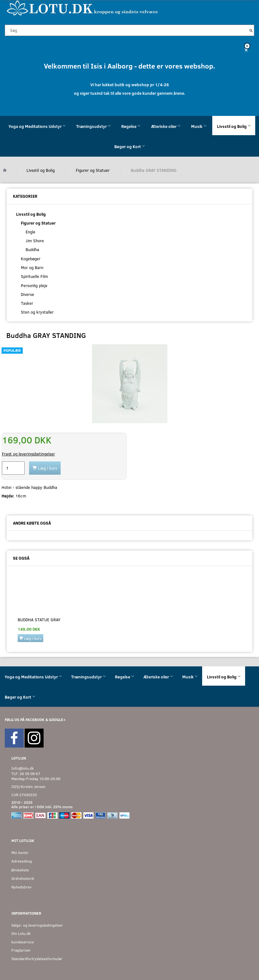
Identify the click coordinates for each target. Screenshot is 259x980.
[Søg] (251, 30)
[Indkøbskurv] (129, 50)
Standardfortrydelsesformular (37, 959)
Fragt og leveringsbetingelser (28, 454)
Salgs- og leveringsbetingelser (37, 925)
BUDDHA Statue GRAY (39, 620)
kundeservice (23, 942)
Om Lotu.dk (21, 933)
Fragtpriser (21, 950)
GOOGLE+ (57, 720)
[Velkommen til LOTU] (83, 7)
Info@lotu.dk (23, 768)
